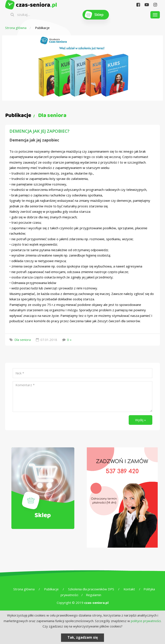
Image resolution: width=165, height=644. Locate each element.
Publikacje (51, 589)
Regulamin (94, 595)
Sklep (99, 15)
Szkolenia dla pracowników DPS (91, 589)
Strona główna (16, 28)
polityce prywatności (146, 621)
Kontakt (129, 589)
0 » (70, 340)
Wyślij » (140, 420)
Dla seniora (23, 340)
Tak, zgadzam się (83, 637)
